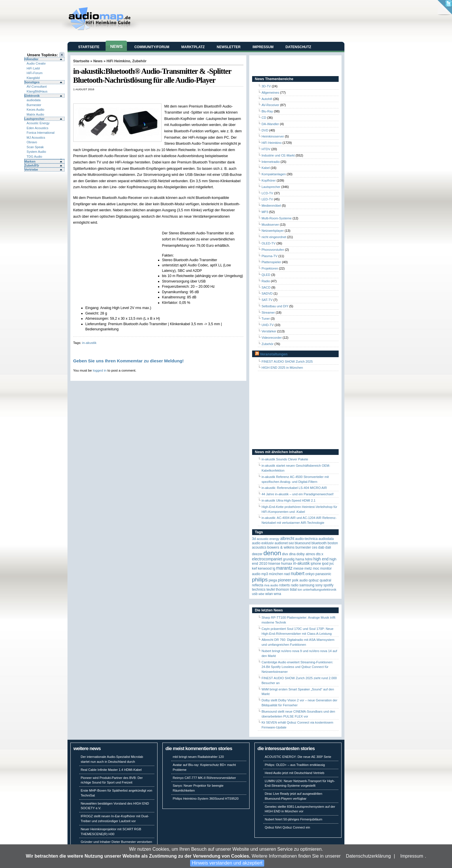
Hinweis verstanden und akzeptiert (227, 863)
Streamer (268, 312)
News (116, 46)
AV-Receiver (270, 105)
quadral (325, 580)
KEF (255, 568)
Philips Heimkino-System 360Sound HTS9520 (206, 799)
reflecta (258, 585)
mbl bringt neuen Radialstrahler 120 (198, 757)
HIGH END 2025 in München (282, 368)
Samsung (307, 585)
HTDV (266, 149)
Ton (300, 590)
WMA (277, 594)
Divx (285, 554)
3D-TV (266, 86)
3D (254, 539)
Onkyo (310, 574)
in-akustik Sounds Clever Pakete (285, 459)
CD (264, 118)
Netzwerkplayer (273, 231)
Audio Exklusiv (263, 543)
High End (321, 559)
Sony (319, 585)
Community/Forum (152, 47)
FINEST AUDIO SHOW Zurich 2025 (287, 361)
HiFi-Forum (34, 73)
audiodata (33, 100)
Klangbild (33, 78)
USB (255, 594)
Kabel (266, 168)
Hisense (274, 564)
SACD (266, 287)
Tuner (266, 319)
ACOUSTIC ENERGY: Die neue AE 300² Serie (298, 757)
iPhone (316, 564)
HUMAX (286, 563)
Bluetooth (319, 543)
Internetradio (271, 162)
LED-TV (267, 199)
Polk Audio (300, 580)
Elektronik (32, 96)
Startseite (89, 47)
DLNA (292, 554)
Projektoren (270, 268)
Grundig (289, 559)
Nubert (298, 574)
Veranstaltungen (274, 354)
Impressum (412, 856)
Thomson (282, 590)
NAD (287, 574)
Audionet (281, 543)
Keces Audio (35, 110)
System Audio (36, 152)
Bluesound (302, 543)
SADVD (267, 293)
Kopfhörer (269, 180)
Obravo (32, 142)
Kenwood (265, 568)
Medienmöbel (271, 206)
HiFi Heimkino (118, 61)
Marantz (284, 568)
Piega (273, 580)
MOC (316, 568)
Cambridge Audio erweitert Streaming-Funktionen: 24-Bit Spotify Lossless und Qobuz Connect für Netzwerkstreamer (297, 667)
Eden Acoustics (37, 128)
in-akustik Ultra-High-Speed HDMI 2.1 (289, 500)
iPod (325, 564)
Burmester (34, 105)
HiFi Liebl (33, 68)
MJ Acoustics (36, 138)
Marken (30, 161)
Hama (300, 559)
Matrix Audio (35, 114)
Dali (328, 547)
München (276, 574)
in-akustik (89, 343)
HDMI (309, 559)
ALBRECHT (287, 539)
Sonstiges (32, 82)
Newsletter (229, 47)
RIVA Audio (271, 585)
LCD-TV (267, 193)
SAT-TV (267, 300)
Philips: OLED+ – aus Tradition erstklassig (295, 765)
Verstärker (269, 331)
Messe (298, 568)
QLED (266, 275)
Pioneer (285, 580)
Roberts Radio (289, 585)
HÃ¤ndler (32, 59)
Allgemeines (270, 93)
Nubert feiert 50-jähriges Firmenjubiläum (294, 819)
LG (274, 568)
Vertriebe (31, 170)
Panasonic (323, 574)
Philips (260, 580)
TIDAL (293, 589)
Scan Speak (35, 147)
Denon (272, 553)
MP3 (265, 212)
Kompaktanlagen (274, 174)
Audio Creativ (36, 63)
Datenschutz (298, 47)
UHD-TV (268, 325)
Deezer (257, 554)
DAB (321, 547)
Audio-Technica (306, 539)
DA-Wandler (270, 124)
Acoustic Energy (38, 123)
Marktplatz (193, 47)
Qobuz (314, 580)
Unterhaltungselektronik (320, 590)
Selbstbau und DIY (275, 306)
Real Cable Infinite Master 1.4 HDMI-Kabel (111, 770)
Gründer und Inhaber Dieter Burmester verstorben (117, 842)
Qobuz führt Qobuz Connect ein (287, 827)
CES (315, 547)
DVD (265, 130)
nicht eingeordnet (274, 237)
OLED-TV (269, 243)
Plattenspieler (271, 262)
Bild (291, 543)
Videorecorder (272, 338)
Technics (259, 589)
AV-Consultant (37, 86)
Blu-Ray (267, 111)
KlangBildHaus (37, 91)
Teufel (271, 590)
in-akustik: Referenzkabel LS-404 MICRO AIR (294, 488)
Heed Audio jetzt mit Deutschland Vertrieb (295, 773)
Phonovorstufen (273, 250)
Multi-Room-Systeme (277, 218)
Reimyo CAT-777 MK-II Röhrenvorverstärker (204, 778)
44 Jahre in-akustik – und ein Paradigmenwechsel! (298, 494)
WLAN (269, 594)
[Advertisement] (141, 97)
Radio (266, 281)
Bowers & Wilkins (281, 547)
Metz (308, 568)
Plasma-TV (270, 256)
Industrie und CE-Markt (278, 155)
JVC (332, 563)
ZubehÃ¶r (32, 165)
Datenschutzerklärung (368, 856)
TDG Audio (34, 157)
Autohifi (267, 99)
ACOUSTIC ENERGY (268, 539)
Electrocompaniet (267, 559)
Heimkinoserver (273, 136)
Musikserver (270, 225)
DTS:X (319, 554)
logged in (100, 370)
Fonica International (41, 133)
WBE (261, 594)
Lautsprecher (35, 119)
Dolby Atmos (306, 554)
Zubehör (139, 61)
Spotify (328, 585)
